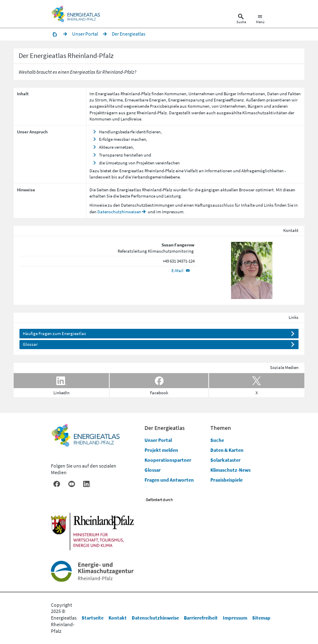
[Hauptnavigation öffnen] (260, 20)
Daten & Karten (227, 450)
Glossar (30, 344)
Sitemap (261, 618)
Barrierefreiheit (201, 618)
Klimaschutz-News (230, 470)
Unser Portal (158, 440)
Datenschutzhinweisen (119, 212)
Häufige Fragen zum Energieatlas (54, 333)
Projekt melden (161, 450)
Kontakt (118, 618)
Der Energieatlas (165, 428)
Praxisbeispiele (164, 106)
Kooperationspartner (168, 460)
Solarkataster (225, 460)
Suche (217, 440)
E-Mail (177, 270)
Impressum (235, 618)
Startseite (93, 618)
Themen (221, 428)
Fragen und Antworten (169, 480)
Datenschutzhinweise (155, 618)
